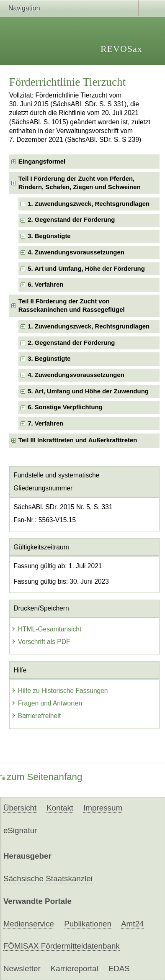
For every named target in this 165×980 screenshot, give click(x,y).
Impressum (103, 808)
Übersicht (20, 808)
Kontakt (60, 808)
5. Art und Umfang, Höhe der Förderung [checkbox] (86, 269)
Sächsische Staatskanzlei (48, 879)
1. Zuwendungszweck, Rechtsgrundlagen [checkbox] (89, 204)
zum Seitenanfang (41, 777)
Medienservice (29, 924)
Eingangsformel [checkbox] (42, 162)
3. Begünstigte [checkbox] (49, 236)
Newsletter (22, 968)
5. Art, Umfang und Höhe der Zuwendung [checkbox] (88, 391)
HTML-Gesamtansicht (46, 629)
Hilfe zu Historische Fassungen (60, 691)
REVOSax (121, 49)
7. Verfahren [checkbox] (45, 423)
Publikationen (88, 924)
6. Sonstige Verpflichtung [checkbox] (65, 407)
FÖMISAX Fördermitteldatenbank (62, 946)
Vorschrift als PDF (41, 642)
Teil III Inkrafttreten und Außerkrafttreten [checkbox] (78, 440)
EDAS (119, 968)
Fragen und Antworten (47, 703)
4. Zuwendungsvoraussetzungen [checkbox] (76, 252)
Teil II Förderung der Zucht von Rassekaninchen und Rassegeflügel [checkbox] (72, 305)
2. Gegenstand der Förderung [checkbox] (71, 220)
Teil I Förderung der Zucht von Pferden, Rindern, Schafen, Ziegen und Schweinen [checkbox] (80, 183)
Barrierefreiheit (36, 716)
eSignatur (20, 830)
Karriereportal (75, 968)
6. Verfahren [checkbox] (45, 285)
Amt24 (132, 924)
